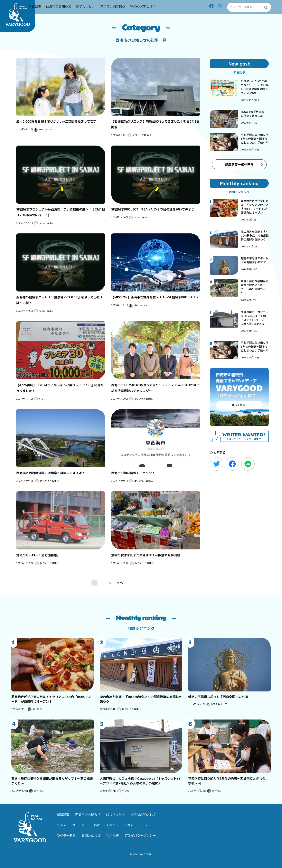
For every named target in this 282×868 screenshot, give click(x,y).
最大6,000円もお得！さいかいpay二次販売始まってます (56, 121)
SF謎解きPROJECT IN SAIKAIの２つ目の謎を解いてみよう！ (154, 209)
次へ (120, 583)
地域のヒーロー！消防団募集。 (38, 555)
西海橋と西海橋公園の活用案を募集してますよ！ (51, 473)
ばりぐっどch (102, 7)
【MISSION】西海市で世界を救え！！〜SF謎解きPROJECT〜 (155, 297)
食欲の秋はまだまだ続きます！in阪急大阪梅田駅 (146, 555)
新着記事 (51, 7)
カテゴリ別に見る (129, 7)
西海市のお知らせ (75, 7)
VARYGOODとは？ (159, 7)
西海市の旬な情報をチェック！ (133, 473)
